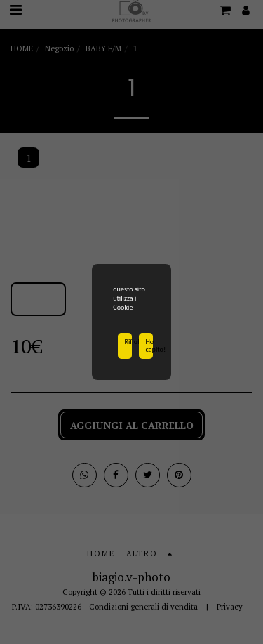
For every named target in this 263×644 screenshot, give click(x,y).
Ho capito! (149, 347)
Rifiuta (128, 344)
